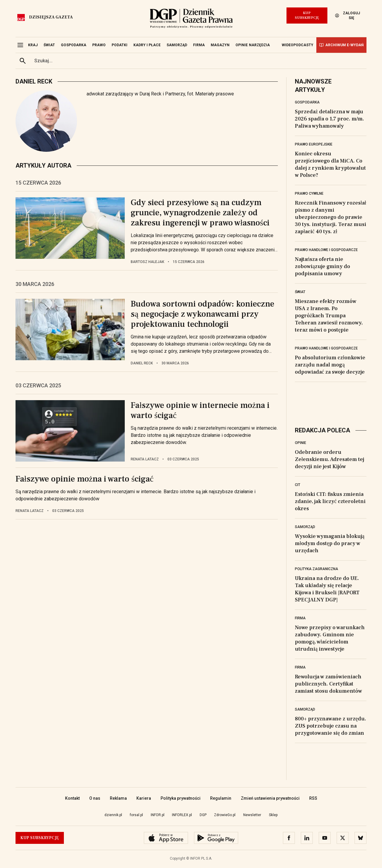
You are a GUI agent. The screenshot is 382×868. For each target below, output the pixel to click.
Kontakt (72, 798)
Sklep (273, 815)
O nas (95, 798)
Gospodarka (307, 102)
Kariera (144, 798)
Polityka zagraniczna (316, 569)
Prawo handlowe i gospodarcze (326, 250)
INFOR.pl (158, 815)
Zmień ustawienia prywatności (270, 798)
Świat (300, 292)
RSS (313, 798)
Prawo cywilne (309, 194)
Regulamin (221, 798)
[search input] (198, 61)
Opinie (301, 443)
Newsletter (252, 815)
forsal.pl (136, 815)
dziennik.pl (113, 815)
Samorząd (305, 527)
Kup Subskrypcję (307, 15)
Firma (300, 618)
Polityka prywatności (181, 798)
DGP (203, 815)
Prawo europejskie (314, 144)
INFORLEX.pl (182, 815)
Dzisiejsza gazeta (51, 17)
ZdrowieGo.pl (225, 815)
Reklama (118, 798)
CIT (298, 485)
